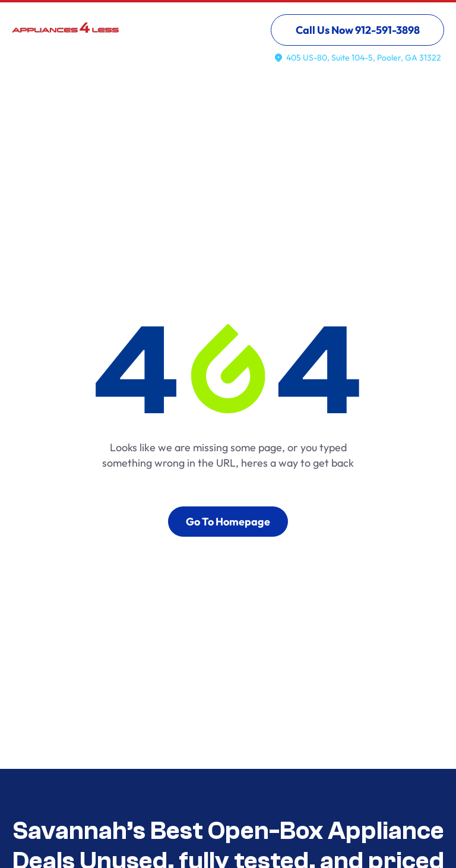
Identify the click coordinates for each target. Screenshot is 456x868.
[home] (65, 35)
